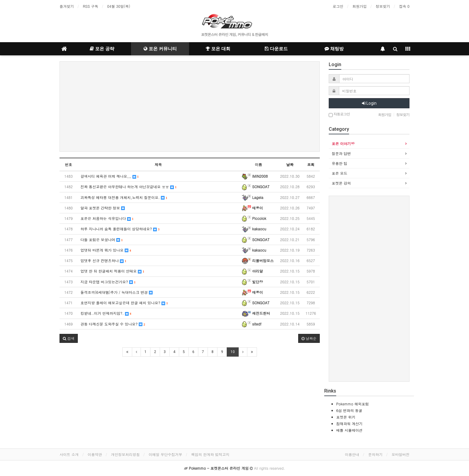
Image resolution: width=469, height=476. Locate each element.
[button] (69, 338)
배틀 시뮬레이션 (349, 430)
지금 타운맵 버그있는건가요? (108, 282)
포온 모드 (339, 173)
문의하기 (375, 454)
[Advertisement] (190, 107)
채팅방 (334, 49)
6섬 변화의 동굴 (349, 410)
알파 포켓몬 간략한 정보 (103, 208)
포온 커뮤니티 (160, 49)
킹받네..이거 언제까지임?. (106, 313)
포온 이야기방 (343, 143)
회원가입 (360, 6)
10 (233, 352)
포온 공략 (102, 49)
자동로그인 (339, 114)
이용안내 (352, 454)
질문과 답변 (341, 153)
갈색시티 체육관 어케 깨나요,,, (110, 176)
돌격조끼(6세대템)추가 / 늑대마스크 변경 (117, 292)
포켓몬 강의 (341, 183)
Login (369, 103)
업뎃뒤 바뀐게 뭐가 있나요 (106, 250)
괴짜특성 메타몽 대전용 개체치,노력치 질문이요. (124, 197)
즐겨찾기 (67, 6)
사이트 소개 (69, 454)
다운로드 (276, 49)
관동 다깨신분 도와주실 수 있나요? (113, 324)
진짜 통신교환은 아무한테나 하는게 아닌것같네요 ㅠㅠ (128, 187)
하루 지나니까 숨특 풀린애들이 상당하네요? (120, 229)
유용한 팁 (339, 163)
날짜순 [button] (309, 338)
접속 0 (404, 6)
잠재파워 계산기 (349, 423)
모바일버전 (401, 454)
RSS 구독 (90, 6)
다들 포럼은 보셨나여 (102, 239)
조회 (311, 164)
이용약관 (95, 454)
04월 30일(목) (119, 6)
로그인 (338, 6)
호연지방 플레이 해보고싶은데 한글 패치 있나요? (124, 303)
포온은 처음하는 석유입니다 (107, 218)
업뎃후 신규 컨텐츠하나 (103, 260)
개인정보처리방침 (125, 454)
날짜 (290, 164)
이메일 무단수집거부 (165, 454)
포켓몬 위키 (346, 417)
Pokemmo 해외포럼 (352, 404)
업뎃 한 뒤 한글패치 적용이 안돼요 (112, 271)
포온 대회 (218, 49)
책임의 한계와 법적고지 (210, 454)
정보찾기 (383, 6)
